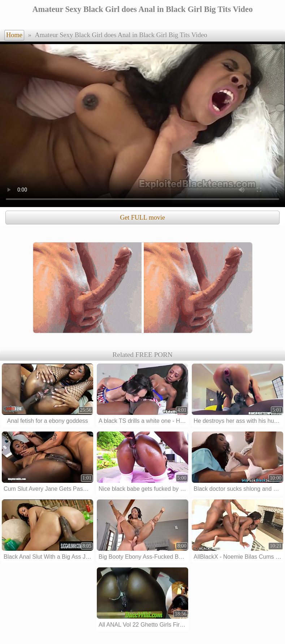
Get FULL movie (142, 218)
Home (14, 35)
